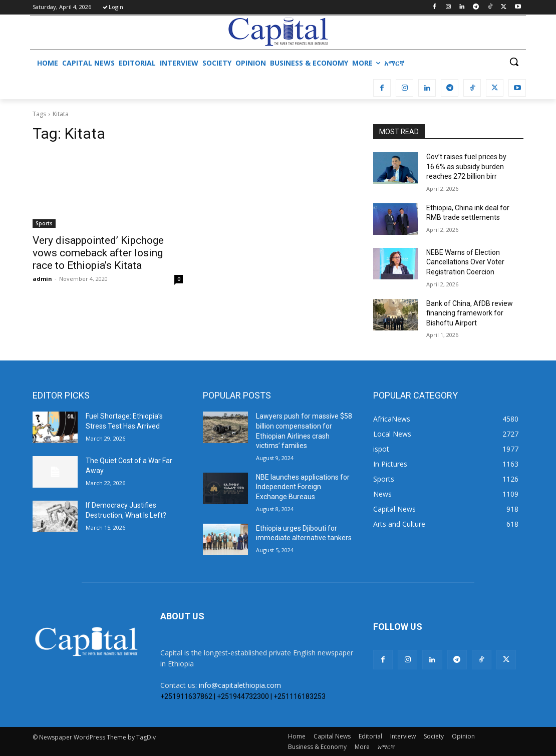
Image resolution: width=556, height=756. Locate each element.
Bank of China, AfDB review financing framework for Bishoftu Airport (470, 313)
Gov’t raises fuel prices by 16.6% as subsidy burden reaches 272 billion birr (466, 166)
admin (42, 279)
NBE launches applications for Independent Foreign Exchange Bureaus (303, 487)
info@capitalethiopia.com (240, 685)
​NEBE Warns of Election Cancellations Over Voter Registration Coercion (465, 262)
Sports (44, 223)
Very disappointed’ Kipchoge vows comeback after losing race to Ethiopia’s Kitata (98, 253)
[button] (514, 62)
